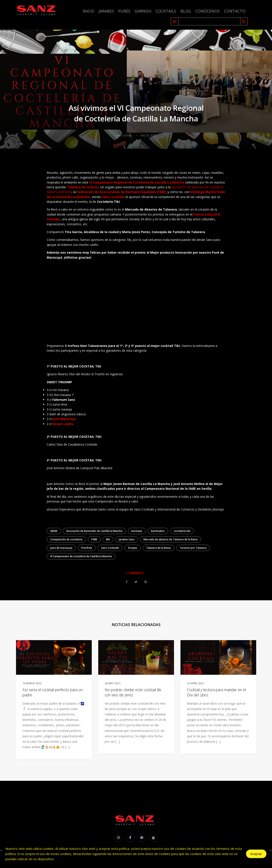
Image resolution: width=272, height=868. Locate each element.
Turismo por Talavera (193, 548)
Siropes (133, 548)
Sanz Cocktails (110, 548)
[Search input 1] (210, 21)
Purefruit (87, 548)
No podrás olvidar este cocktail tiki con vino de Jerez (133, 692)
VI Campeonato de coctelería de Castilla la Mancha (81, 556)
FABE (94, 539)
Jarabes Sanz (127, 539)
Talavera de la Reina (158, 548)
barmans (137, 531)
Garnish (143, 11)
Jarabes (106, 11)
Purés (124, 11)
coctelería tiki (182, 531)
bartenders (158, 531)
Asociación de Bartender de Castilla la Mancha (94, 531)
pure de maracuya (61, 548)
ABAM (54, 531)
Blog (186, 11)
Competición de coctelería (66, 539)
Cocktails (166, 11)
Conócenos (208, 11)
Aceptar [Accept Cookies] (256, 854)
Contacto (235, 11)
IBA (108, 539)
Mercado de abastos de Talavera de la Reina (171, 539)
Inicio (89, 11)
